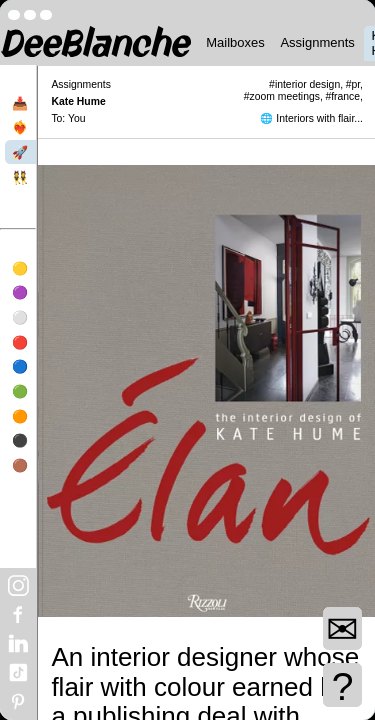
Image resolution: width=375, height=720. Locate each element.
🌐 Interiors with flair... (311, 118)
